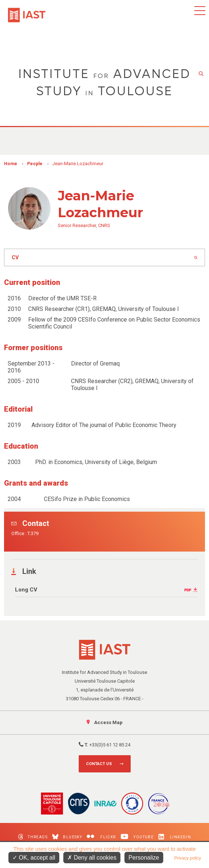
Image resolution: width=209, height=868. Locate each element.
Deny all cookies (92, 858)
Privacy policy (188, 858)
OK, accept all (34, 858)
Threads (33, 837)
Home (11, 164)
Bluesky (67, 837)
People (35, 164)
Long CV (26, 590)
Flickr (101, 837)
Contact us (99, 764)
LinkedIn (175, 837)
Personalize (144, 858)
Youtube (137, 837)
